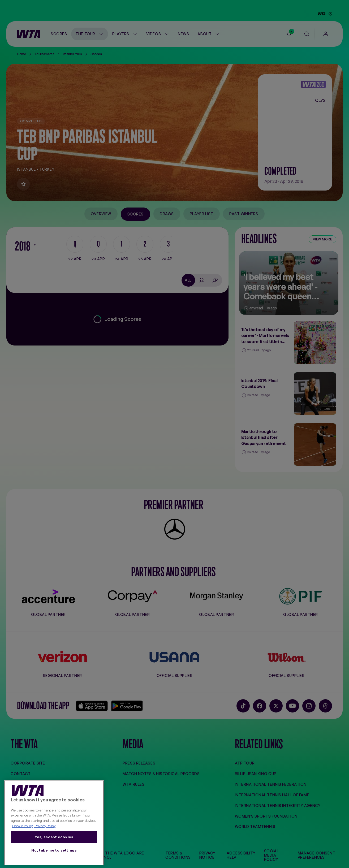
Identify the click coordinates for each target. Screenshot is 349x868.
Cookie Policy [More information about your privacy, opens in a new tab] (22, 826)
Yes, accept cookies (54, 837)
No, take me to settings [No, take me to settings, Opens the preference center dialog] (54, 850)
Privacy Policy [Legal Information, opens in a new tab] (45, 826)
